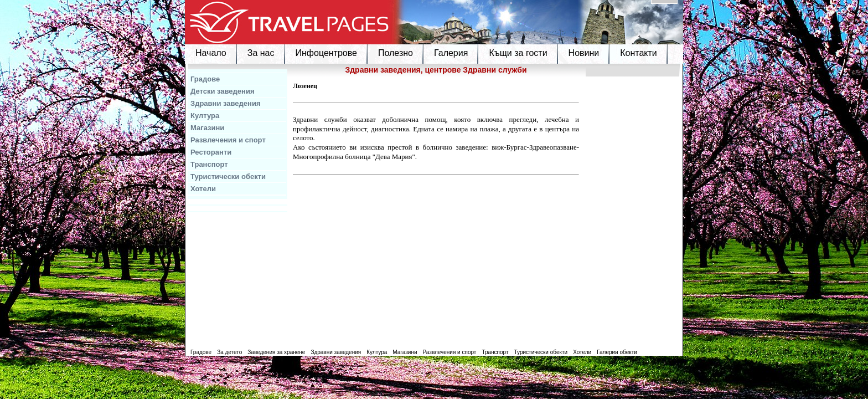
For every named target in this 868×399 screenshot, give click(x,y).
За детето (229, 352)
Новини (584, 53)
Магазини (207, 128)
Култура (205, 116)
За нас (261, 53)
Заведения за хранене (276, 352)
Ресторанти (211, 152)
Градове (205, 79)
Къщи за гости (518, 53)
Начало (211, 53)
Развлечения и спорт (228, 140)
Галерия (451, 53)
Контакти (639, 53)
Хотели (203, 189)
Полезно (396, 53)
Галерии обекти (617, 352)
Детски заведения (223, 91)
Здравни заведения (226, 103)
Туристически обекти (228, 177)
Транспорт (209, 164)
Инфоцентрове (326, 53)
